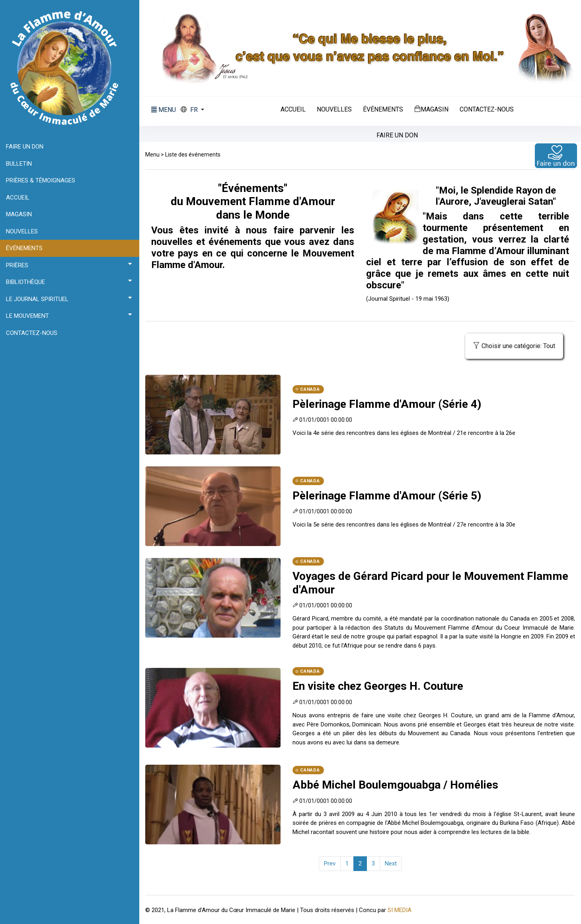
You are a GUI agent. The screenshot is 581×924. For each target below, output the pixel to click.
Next (391, 863)
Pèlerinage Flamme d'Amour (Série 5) (387, 496)
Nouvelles (334, 110)
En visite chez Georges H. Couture (378, 686)
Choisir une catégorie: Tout (514, 346)
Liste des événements (193, 155)
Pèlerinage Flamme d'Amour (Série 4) (387, 404)
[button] (192, 110)
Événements (383, 110)
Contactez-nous (487, 110)
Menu (152, 155)
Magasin (431, 109)
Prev (330, 863)
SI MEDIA (400, 910)
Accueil (293, 110)
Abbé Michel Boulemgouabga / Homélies (395, 785)
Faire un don (397, 135)
